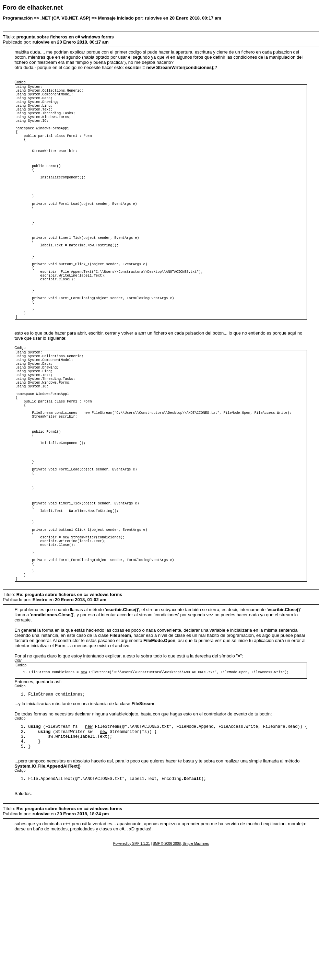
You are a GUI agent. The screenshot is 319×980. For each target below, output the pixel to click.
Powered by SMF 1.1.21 (132, 975)
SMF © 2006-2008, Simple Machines (181, 975)
